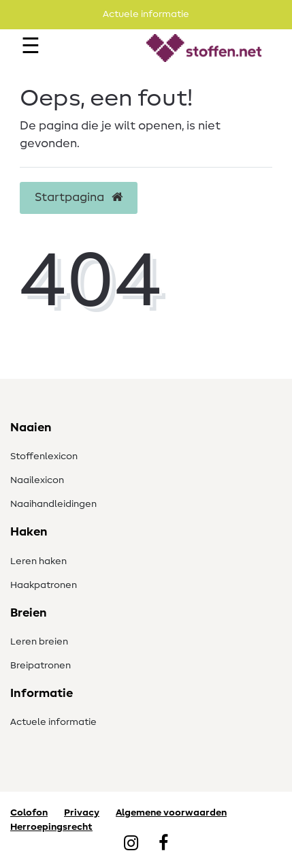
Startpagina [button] (79, 198)
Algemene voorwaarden (171, 813)
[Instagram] (131, 844)
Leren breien (39, 642)
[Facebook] (163, 844)
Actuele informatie (53, 722)
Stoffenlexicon (44, 456)
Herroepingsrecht (51, 827)
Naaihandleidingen (53, 504)
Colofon (29, 813)
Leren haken (38, 561)
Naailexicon (37, 480)
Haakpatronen (44, 585)
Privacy (82, 813)
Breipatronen (40, 666)
